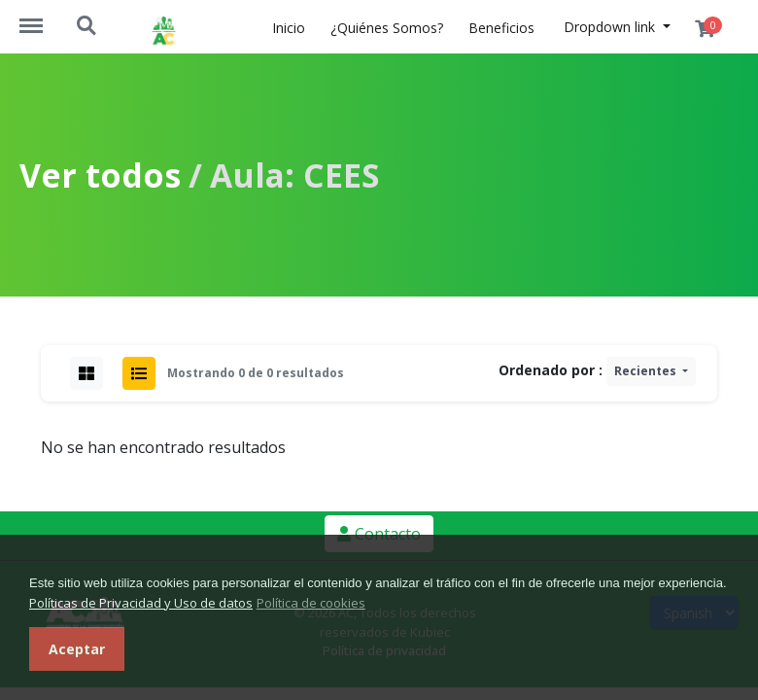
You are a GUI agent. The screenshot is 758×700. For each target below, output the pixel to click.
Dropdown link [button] (611, 27)
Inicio (289, 28)
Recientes (647, 371)
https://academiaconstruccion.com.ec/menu (41, 17)
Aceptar (77, 649)
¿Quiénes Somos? (387, 28)
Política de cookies (311, 603)
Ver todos (100, 175)
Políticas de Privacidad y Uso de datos (141, 603)
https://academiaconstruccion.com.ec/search (87, 26)
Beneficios (501, 28)
